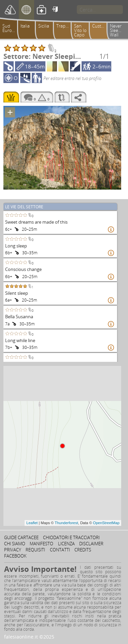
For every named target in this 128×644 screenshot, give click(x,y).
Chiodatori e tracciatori (71, 537)
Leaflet (32, 523)
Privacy (13, 550)
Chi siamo (15, 544)
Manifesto (41, 544)
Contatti (60, 550)
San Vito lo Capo (80, 30)
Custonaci (101, 26)
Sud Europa (10, 28)
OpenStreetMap (106, 523)
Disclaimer (91, 544)
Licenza (66, 544)
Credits (83, 550)
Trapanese (65, 26)
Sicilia (44, 26)
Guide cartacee (21, 537)
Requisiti (35, 550)
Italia (25, 26)
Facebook (15, 556)
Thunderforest (66, 523)
